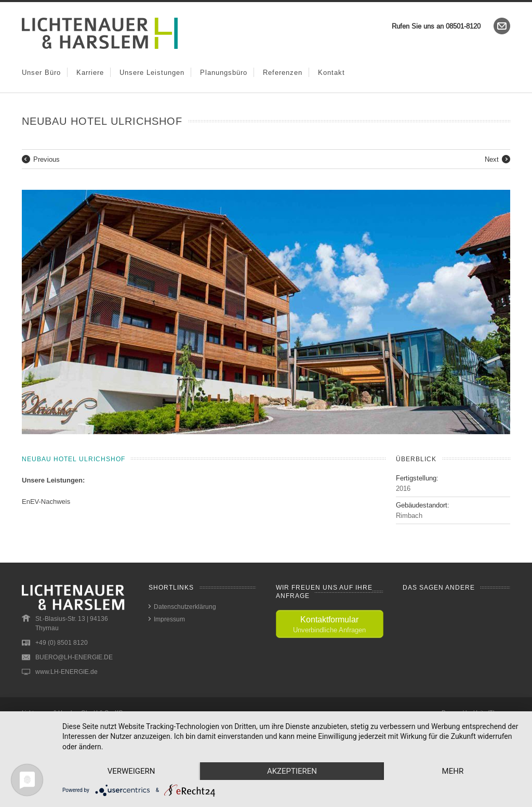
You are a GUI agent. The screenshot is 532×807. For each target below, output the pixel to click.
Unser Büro (41, 72)
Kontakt (331, 72)
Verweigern (131, 771)
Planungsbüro (224, 72)
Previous (46, 159)
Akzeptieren (292, 771)
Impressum (169, 619)
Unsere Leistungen (152, 72)
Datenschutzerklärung (185, 607)
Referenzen (283, 72)
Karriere (90, 72)
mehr (453, 771)
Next (492, 159)
